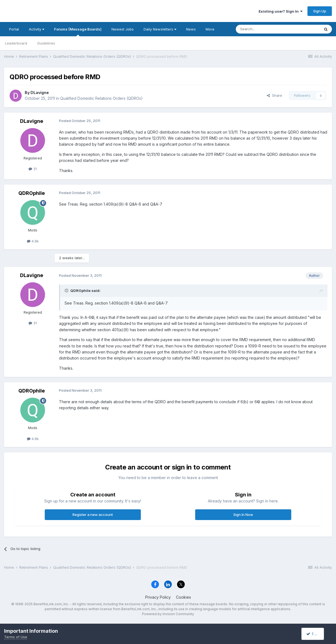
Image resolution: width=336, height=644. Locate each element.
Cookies (184, 597)
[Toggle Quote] (67, 291)
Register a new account (93, 515)
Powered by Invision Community (168, 614)
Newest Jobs (123, 29)
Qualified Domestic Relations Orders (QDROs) (101, 98)
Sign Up (320, 11)
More (210, 29)
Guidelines (46, 43)
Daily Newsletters (160, 29)
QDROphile (32, 193)
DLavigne (40, 92)
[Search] (264, 29)
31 (33, 169)
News (191, 29)
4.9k (33, 241)
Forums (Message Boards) (78, 32)
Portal (14, 29)
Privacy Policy (158, 597)
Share (275, 95)
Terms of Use (16, 637)
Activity (37, 29)
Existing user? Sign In (281, 11)
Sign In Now (243, 515)
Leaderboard (16, 43)
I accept (316, 634)
